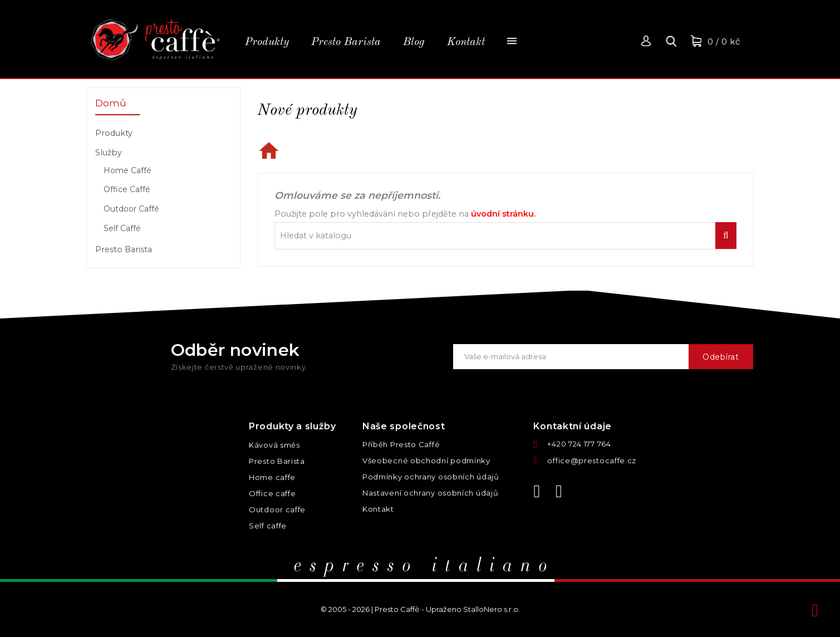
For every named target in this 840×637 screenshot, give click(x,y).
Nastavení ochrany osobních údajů (430, 493)
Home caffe (272, 477)
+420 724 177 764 (579, 444)
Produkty (114, 133)
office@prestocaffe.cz (592, 460)
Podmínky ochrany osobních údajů (431, 477)
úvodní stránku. (503, 214)
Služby (109, 153)
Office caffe (272, 493)
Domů (110, 103)
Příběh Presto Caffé (401, 444)
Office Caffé (127, 189)
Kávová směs (274, 445)
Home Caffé (127, 170)
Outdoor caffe (277, 509)
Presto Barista (124, 249)
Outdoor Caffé (131, 209)
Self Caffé (122, 228)
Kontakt (378, 509)
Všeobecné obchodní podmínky (426, 460)
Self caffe (268, 526)
